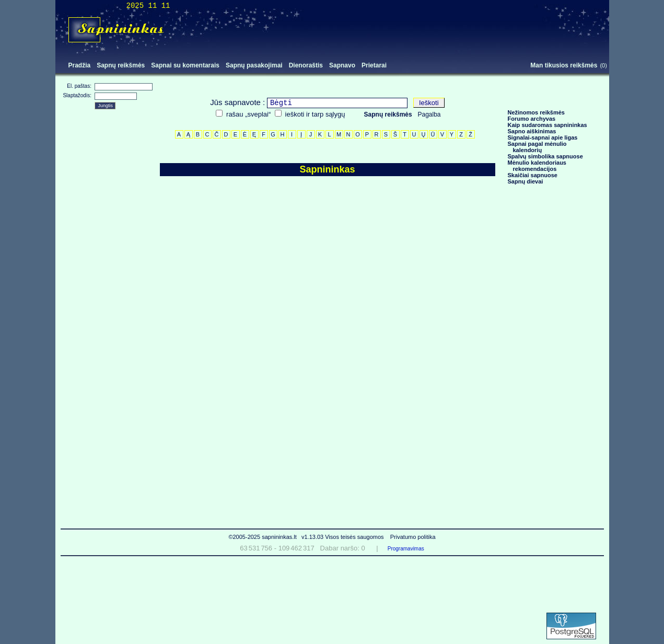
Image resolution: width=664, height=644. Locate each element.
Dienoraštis (306, 65)
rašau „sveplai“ (248, 114)
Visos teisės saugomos (355, 537)
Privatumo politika (413, 537)
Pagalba (429, 114)
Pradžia (80, 65)
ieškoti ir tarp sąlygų (315, 114)
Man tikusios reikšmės (564, 65)
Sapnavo (342, 65)
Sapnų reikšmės (121, 65)
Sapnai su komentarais (185, 65)
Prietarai (374, 65)
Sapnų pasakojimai (254, 65)
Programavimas (406, 549)
